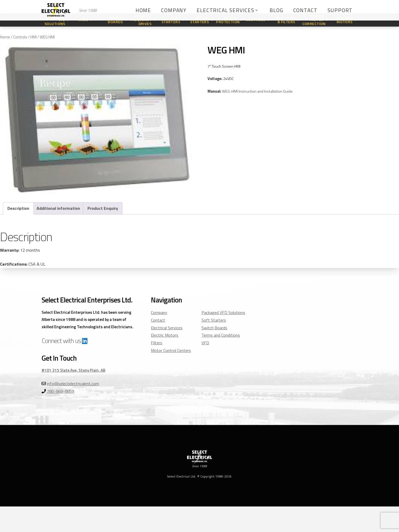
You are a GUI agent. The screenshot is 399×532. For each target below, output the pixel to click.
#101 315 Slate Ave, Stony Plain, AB (73, 370)
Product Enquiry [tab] (103, 208)
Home (5, 37)
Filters (157, 343)
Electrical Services (167, 328)
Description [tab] (18, 208)
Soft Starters (214, 320)
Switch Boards (214, 328)
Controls (20, 37)
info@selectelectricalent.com (73, 384)
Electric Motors (165, 335)
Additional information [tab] (58, 208)
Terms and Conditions (221, 335)
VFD (205, 343)
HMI (33, 37)
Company (159, 312)
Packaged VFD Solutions (223, 312)
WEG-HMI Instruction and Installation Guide (257, 91)
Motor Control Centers (171, 350)
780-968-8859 (61, 391)
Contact (158, 320)
